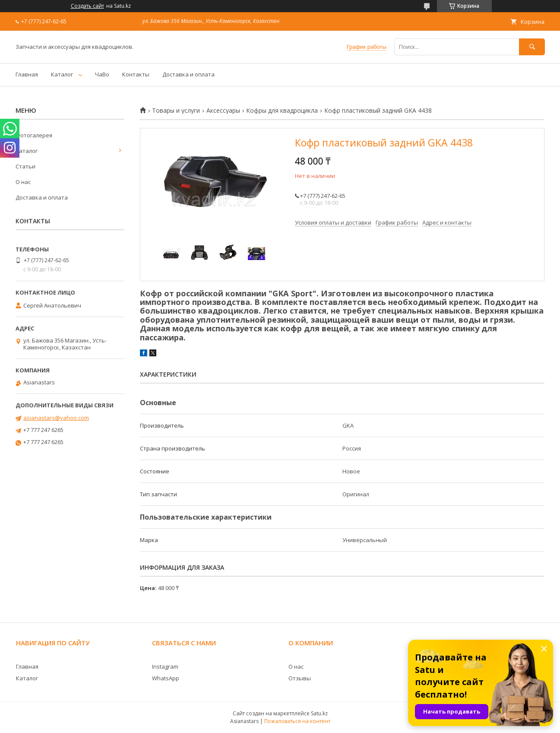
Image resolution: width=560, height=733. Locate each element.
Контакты (136, 74)
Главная (27, 74)
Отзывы (300, 678)
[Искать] (532, 47)
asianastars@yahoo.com (56, 418)
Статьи (25, 166)
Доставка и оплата (188, 74)
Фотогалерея (34, 135)
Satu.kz (319, 713)
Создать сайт (87, 6)
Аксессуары (223, 111)
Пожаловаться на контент (297, 721)
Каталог (62, 74)
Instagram (165, 666)
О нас (23, 182)
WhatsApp (166, 678)
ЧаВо (102, 74)
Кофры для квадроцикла (282, 111)
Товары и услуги (176, 111)
